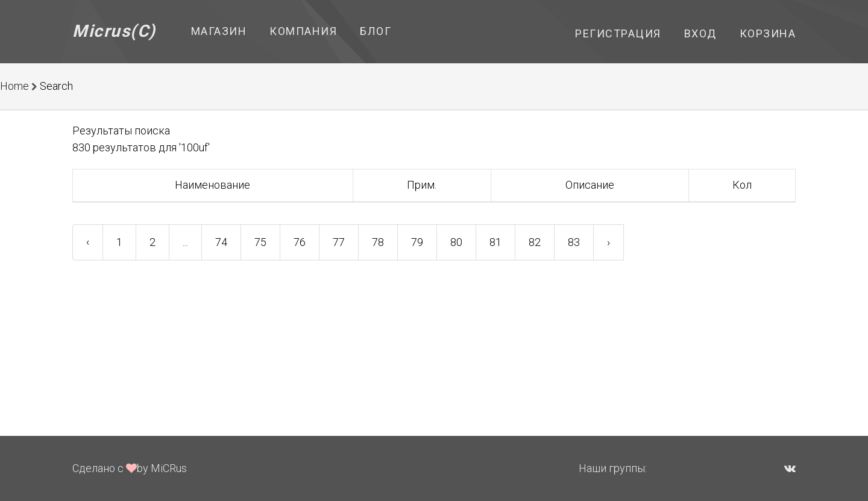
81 (495, 242)
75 (260, 242)
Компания (303, 31)
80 (456, 242)
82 (535, 242)
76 (300, 242)
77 (339, 242)
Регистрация (618, 33)
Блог (376, 31)
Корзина (768, 33)
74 (221, 242)
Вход (700, 33)
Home (14, 86)
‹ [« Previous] (88, 242)
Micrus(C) (114, 31)
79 (417, 242)
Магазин (219, 31)
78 (378, 242)
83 (574, 242)
